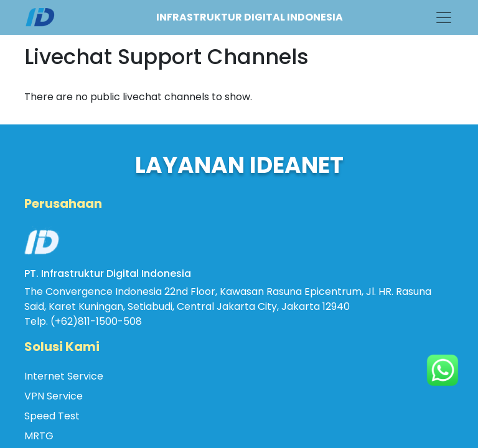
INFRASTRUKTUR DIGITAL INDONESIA (250, 17)
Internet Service (64, 376)
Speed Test (52, 416)
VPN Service (54, 396)
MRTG (39, 436)
